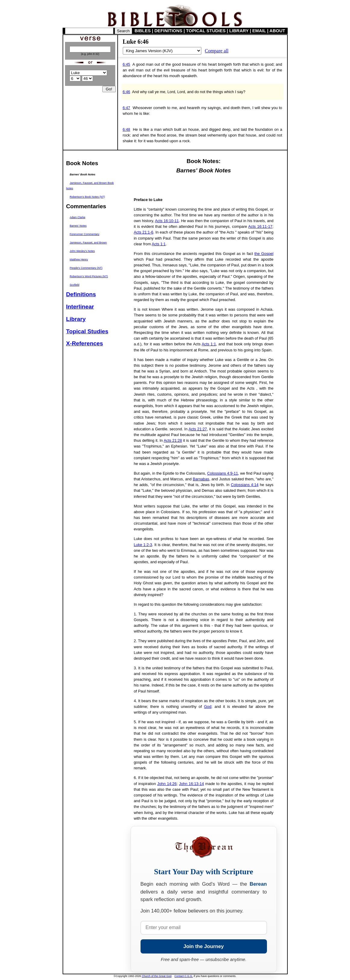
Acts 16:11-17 (260, 226)
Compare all (217, 51)
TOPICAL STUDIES (206, 31)
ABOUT (277, 31)
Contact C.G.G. (184, 976)
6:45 (127, 64)
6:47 (127, 108)
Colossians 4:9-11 (223, 473)
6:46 (127, 92)
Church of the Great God (157, 976)
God (208, 707)
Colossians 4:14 (245, 485)
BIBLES (143, 31)
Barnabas (201, 479)
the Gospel (264, 254)
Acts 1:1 (159, 244)
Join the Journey (203, 946)
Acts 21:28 (173, 440)
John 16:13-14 (192, 784)
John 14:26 (167, 784)
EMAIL (259, 31)
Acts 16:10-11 (167, 221)
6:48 (127, 129)
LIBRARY (239, 31)
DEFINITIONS (168, 31)
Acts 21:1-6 (144, 232)
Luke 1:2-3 (143, 545)
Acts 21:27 (198, 429)
